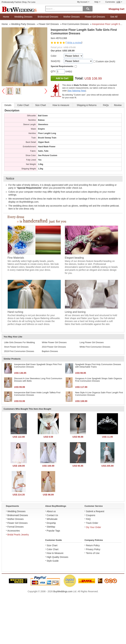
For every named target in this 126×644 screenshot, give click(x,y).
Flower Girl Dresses (95, 17)
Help (97, 2)
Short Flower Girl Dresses (16, 347)
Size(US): (56, 61)
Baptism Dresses (50, 351)
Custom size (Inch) (106, 61)
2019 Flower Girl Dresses (54, 347)
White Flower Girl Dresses (54, 342)
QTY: (54, 71)
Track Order (92, 523)
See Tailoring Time (77, 91)
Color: (54, 56)
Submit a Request (95, 511)
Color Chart (53, 549)
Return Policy (93, 545)
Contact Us (52, 515)
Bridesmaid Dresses (48, 17)
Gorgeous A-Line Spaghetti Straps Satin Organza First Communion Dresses (98, 380)
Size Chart (52, 545)
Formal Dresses (16, 527)
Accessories (14, 531)
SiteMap (51, 527)
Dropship (51, 523)
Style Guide (53, 561)
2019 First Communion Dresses (19, 351)
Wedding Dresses (23, 17)
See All (114, 17)
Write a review (74, 43)
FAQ (88, 519)
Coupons (91, 515)
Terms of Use (93, 553)
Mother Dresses (72, 17)
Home (6, 17)
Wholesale (52, 519)
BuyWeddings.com (63, 591)
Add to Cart (62, 78)
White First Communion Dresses (95, 347)
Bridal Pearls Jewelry (18, 535)
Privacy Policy (93, 549)
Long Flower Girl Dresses (92, 342)
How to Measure (55, 553)
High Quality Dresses (58, 557)
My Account (83, 2)
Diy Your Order (94, 527)
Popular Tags (53, 531)
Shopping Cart (116, 9)
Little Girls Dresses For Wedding (19, 342)
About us (51, 511)
